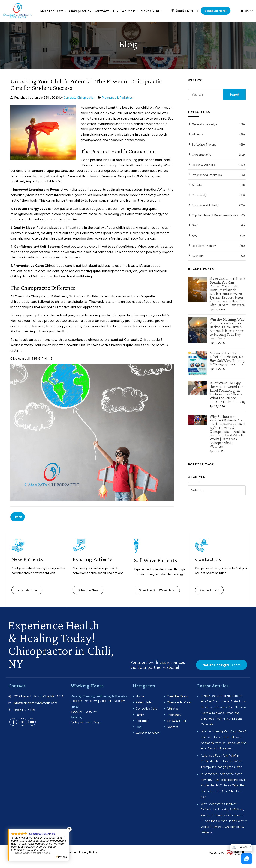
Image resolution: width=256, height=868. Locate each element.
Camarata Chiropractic (79, 97)
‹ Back (18, 516)
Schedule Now (28, 589)
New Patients (28, 558)
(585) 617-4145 (187, 10)
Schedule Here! (216, 10)
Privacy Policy (88, 860)
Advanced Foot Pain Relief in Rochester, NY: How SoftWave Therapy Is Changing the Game (227, 358)
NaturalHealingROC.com (221, 664)
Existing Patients (93, 558)
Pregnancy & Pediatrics (118, 97)
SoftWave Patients (156, 559)
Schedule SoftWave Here (158, 589)
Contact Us (208, 558)
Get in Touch (210, 589)
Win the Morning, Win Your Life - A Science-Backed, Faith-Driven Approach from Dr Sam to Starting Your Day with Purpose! (227, 328)
